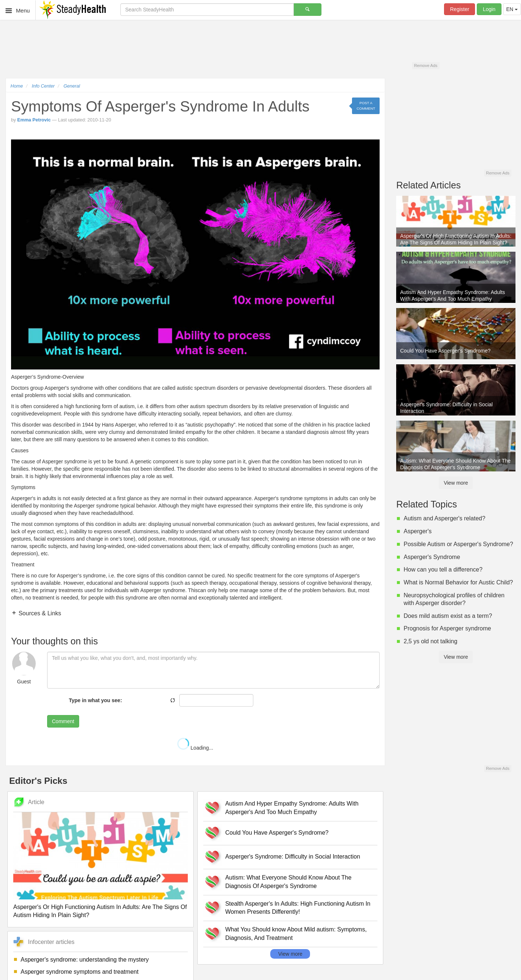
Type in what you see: (95, 700)
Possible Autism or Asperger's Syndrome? (458, 544)
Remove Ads (425, 66)
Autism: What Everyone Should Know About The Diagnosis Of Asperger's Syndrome (288, 882)
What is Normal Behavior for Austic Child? (458, 582)
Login (489, 9)
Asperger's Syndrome (432, 557)
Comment (63, 721)
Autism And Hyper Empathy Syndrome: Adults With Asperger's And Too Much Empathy (292, 808)
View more (290, 954)
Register (460, 9)
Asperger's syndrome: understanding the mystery (85, 960)
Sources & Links (39, 613)
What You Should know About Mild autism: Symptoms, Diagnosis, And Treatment (296, 934)
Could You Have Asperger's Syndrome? (277, 833)
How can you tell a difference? (443, 569)
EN (512, 9)
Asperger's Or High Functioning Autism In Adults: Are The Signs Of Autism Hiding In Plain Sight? (100, 911)
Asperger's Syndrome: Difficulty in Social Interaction (293, 857)
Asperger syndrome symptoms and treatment (80, 972)
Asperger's (418, 531)
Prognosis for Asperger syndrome (447, 628)
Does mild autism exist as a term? (448, 616)
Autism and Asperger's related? (444, 518)
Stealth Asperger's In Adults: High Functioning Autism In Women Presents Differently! (298, 908)
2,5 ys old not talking (430, 641)
